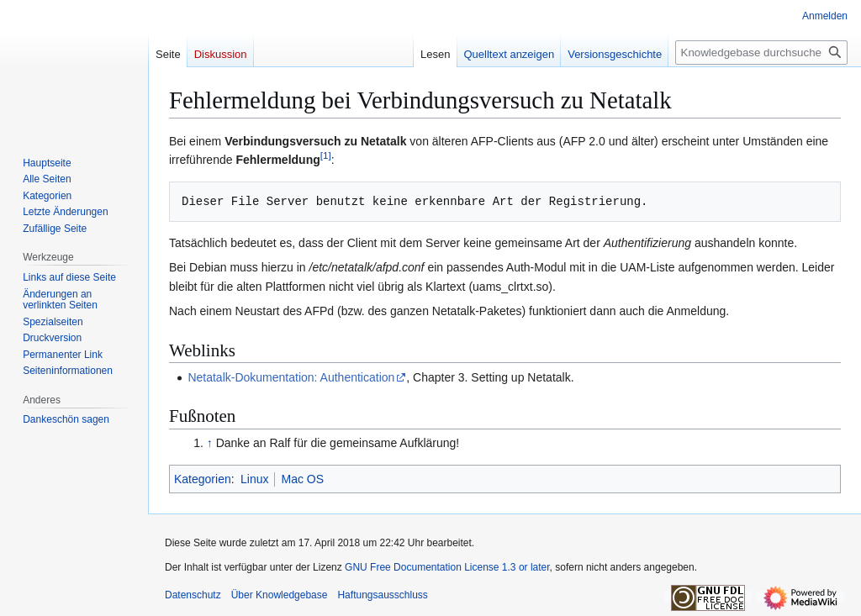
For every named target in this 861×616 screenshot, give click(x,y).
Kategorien (203, 479)
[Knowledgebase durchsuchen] (761, 53)
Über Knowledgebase (280, 595)
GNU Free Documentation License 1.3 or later (447, 567)
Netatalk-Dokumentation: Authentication (291, 377)
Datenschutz (193, 595)
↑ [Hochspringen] (210, 443)
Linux (254, 479)
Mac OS (302, 479)
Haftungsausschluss (382, 595)
